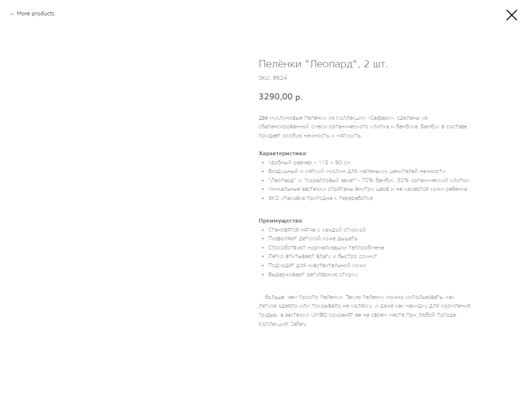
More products (36, 14)
